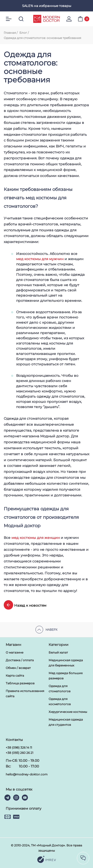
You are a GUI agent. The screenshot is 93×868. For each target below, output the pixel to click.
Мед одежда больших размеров (66, 676)
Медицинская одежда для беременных (66, 663)
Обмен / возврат (18, 668)
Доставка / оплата (20, 660)
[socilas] (83, 858)
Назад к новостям (25, 605)
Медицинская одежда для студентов (66, 722)
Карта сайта (15, 676)
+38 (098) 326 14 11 (19, 747)
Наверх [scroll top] (46, 630)
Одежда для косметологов (60, 701)
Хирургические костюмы (68, 712)
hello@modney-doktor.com (27, 774)
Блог (23, 33)
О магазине (15, 652)
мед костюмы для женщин (36, 538)
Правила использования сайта (25, 694)
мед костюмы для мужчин (40, 259)
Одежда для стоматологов (60, 689)
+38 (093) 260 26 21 (19, 753)
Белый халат (58, 652)
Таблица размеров (20, 683)
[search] (21, 19)
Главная (10, 33)
